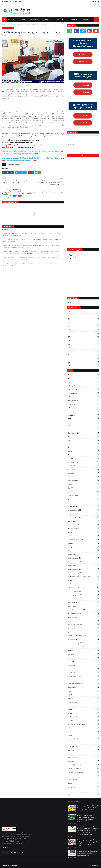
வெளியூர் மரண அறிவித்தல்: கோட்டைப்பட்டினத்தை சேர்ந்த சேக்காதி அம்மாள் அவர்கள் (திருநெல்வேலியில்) (86, 818)
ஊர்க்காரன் (6, 35)
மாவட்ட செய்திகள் (83, 706)
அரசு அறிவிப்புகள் (83, 462)
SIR (83, 429)
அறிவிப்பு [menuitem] (22, 19)
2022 (83, 326)
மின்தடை (83, 709)
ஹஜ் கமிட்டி (83, 794)
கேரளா (83, 580)
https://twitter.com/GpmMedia (21, 143)
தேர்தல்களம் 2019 (83, 639)
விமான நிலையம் (83, 750)
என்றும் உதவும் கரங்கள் (83, 525)
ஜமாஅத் (83, 783)
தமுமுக (83, 621)
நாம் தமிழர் (83, 650)
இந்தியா (83, 484)
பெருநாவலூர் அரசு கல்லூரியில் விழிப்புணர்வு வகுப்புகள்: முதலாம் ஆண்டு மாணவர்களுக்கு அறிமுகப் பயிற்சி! (87, 843)
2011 (83, 366)
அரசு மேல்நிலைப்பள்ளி (83, 466)
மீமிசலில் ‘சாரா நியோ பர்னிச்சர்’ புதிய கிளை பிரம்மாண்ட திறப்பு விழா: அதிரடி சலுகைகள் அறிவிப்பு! (88, 808)
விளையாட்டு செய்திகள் (83, 765)
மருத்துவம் (83, 691)
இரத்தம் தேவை (83, 488)
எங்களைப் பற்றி (6, 2)
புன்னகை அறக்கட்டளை (83, 676)
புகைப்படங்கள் (83, 669)
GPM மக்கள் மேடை (83, 393)
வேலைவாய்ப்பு (83, 779)
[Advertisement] (37, 106)
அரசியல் (83, 458)
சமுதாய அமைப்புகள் (83, 599)
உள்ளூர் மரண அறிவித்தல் (83, 517)
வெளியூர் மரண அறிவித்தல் (83, 772)
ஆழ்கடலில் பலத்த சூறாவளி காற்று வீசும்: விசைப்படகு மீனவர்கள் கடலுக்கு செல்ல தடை (87, 853)
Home (4, 24)
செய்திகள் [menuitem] (12, 19)
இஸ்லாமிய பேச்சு (83, 495)
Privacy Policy (96, 865)
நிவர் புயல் (83, 654)
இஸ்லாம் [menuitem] (86, 19)
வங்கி (83, 731)
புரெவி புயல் (83, 672)
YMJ (83, 455)
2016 (83, 348)
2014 (83, 355)
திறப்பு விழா (83, 628)
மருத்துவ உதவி (83, 687)
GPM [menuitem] (64, 19)
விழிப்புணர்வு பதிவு (83, 757)
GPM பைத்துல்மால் (83, 389)
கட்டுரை (83, 532)
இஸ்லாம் (83, 499)
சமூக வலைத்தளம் (83, 602)
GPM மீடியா (83, 397)
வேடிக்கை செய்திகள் (83, 776)
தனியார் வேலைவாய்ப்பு (83, 624)
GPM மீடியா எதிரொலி (83, 400)
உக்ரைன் (83, 503)
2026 (83, 312)
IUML (83, 408)
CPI (83, 378)
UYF (83, 447)
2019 (83, 337)
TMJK (83, 437)
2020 (83, 333)
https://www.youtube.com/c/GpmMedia (21, 147)
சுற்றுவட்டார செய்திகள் (13, 24)
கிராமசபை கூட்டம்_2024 (83, 573)
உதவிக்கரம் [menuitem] (48, 19)
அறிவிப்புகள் (83, 477)
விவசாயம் (83, 754)
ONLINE (83, 419)
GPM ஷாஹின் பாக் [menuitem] (75, 19)
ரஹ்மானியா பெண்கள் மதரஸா (83, 724)
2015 (83, 351)
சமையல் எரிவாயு (83, 606)
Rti (83, 422)
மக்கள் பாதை (83, 680)
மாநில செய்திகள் (83, 702)
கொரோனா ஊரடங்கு (83, 584)
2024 (83, 319)
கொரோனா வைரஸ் (83, 587)
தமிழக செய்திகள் (83, 617)
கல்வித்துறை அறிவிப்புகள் (83, 539)
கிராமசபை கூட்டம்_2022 (83, 565)
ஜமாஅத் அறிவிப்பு (83, 787)
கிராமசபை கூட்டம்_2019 (83, 554)
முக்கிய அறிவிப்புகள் (83, 717)
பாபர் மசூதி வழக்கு (83, 661)
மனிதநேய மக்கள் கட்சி (83, 695)
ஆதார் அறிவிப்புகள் (83, 480)
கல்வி (83, 536)
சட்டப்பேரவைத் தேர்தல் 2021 (83, 591)
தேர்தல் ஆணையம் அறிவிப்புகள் (83, 635)
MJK (83, 411)
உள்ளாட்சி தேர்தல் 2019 (83, 510)
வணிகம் (83, 735)
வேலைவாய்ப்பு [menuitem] (35, 19)
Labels (69, 370)
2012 (83, 362)
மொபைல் (83, 720)
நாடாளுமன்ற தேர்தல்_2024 (83, 643)
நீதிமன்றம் (83, 658)
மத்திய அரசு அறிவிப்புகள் (83, 683)
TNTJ (83, 444)
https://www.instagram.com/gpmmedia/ (27, 145)
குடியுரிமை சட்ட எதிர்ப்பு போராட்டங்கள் (83, 576)
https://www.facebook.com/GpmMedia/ (26, 140)
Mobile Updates (83, 415)
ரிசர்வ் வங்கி (83, 728)
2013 (83, 358)
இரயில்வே (83, 491)
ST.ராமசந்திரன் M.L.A (83, 433)
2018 (83, 340)
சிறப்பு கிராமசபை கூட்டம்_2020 (83, 610)
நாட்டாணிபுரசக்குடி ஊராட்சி (83, 647)
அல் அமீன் (83, 473)
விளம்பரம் (83, 761)
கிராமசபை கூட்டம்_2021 (83, 562)
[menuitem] (4, 19)
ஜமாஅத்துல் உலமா (83, 791)
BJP (83, 375)
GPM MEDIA (14, 865)
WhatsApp (83, 451)
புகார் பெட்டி (83, 665)
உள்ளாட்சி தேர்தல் (83, 506)
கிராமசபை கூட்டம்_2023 (83, 569)
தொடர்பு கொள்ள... (17, 2)
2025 (83, 315)
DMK (83, 382)
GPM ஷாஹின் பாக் (83, 404)
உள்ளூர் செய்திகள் (83, 514)
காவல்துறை (83, 547)
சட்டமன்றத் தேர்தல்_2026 (83, 595)
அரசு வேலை (83, 469)
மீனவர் (83, 713)
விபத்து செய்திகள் (83, 746)
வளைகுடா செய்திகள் (83, 739)
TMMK (83, 440)
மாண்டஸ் (83, 698)
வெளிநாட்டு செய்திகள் (83, 768)
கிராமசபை (83, 551)
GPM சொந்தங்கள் (83, 386)
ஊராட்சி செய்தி (83, 521)
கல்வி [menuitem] (58, 19)
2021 (83, 330)
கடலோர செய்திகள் (83, 528)
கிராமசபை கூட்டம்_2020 (83, 558)
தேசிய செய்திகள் (83, 632)
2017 (83, 344)
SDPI (83, 426)
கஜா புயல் (83, 543)
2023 (83, 322)
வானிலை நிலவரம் (83, 743)
